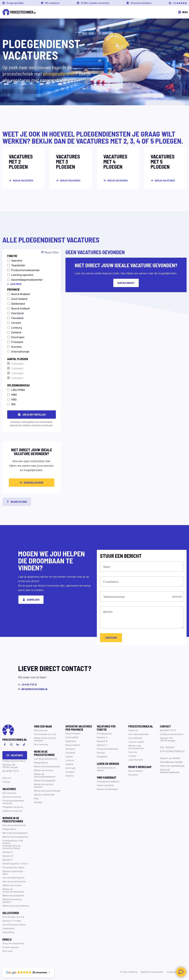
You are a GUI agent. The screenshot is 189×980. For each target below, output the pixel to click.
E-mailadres (111, 581)
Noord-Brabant (21, 294)
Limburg (17, 327)
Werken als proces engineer (16, 906)
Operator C (8, 860)
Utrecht (16, 323)
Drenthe (16, 346)
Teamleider (18, 265)
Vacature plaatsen (105, 785)
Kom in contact (126, 283)
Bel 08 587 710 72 (11, 771)
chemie (6, 843)
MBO (14, 394)
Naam (107, 566)
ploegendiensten (59, 73)
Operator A (8, 852)
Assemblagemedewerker (27, 279)
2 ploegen (17, 363)
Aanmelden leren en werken (106, 769)
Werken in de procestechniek (136, 747)
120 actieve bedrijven (141, 3)
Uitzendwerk (8, 928)
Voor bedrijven (135, 738)
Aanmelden (31, 600)
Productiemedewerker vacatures (13, 802)
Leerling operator (22, 275)
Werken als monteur (12, 885)
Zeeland (16, 332)
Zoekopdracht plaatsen (108, 781)
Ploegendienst (9, 829)
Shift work (7, 951)
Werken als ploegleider (13, 895)
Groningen (18, 337)
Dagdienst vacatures (12, 811)
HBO (14, 399)
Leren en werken (136, 742)
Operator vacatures (12, 797)
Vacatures (15, 755)
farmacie (7, 848)
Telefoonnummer (114, 596)
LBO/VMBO (18, 390)
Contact (6, 782)
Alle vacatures (9, 793)
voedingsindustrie (11, 845)
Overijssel (17, 313)
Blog (36, 798)
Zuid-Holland (19, 299)
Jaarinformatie (136, 760)
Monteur (101, 753)
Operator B (8, 856)
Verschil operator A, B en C (15, 863)
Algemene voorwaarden (152, 972)
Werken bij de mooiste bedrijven (45, 739)
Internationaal (20, 351)
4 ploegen (17, 373)
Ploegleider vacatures (13, 807)
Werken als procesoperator (15, 837)
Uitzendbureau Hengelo (171, 762)
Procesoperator (104, 733)
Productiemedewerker (26, 270)
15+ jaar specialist (15, 3)
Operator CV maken (12, 921)
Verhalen (38, 802)
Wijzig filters (17, 502)
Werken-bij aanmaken (107, 789)
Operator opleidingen (13, 871)
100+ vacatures (52, 3)
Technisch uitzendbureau (172, 766)
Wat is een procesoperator (15, 833)
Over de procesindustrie (14, 881)
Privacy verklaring (129, 972)
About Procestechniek (13, 943)
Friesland (17, 342)
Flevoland (17, 318)
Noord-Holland (20, 308)
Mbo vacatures (41, 744)
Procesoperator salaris (13, 867)
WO (13, 404)
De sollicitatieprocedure (14, 924)
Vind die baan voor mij (13, 917)
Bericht (108, 611)
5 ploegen (17, 378)
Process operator (11, 947)
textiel (17, 848)
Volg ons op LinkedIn (170, 758)
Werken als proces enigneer (47, 791)
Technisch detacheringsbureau (170, 771)
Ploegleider (102, 756)
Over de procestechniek (14, 825)
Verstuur (111, 638)
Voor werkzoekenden (138, 734)
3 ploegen (17, 368)
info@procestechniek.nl (14, 761)
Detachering (8, 932)
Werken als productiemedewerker (13, 890)
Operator (17, 260)
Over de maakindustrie (13, 877)
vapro (5, 874)
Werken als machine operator (12, 900)
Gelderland (18, 303)
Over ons (7, 778)
